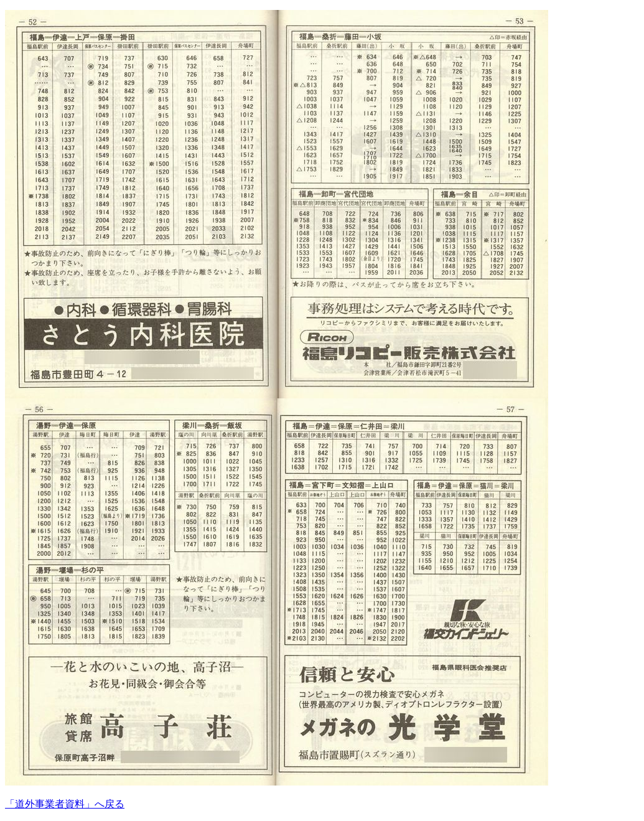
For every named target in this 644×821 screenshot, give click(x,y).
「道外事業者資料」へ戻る (65, 804)
